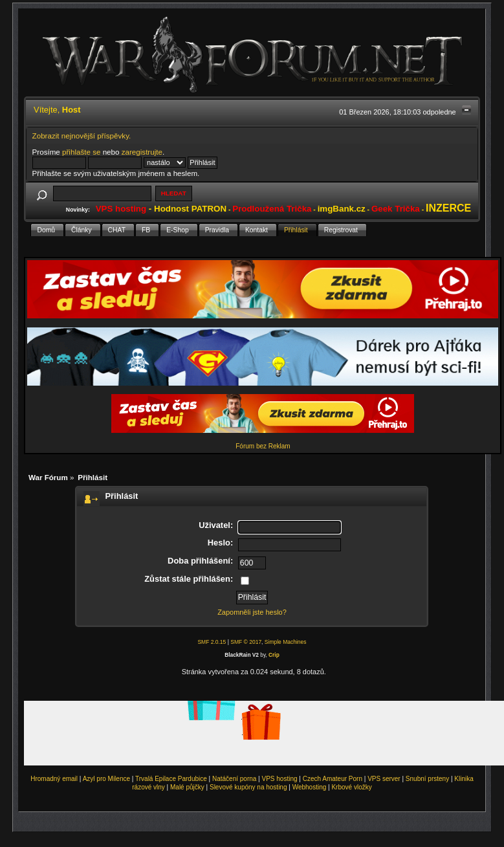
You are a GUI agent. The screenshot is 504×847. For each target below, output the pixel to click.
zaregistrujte (142, 152)
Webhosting (310, 787)
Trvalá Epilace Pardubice (171, 779)
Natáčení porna (234, 779)
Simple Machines (286, 642)
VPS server (384, 779)
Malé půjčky (187, 787)
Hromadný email (54, 779)
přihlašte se (81, 152)
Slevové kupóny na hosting (248, 787)
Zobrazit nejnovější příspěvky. (82, 136)
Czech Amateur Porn (333, 779)
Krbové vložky (351, 787)
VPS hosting (280, 779)
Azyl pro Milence (106, 779)
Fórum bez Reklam (263, 446)
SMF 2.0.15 (212, 642)
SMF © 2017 (246, 642)
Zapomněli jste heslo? (252, 612)
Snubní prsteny (427, 779)
